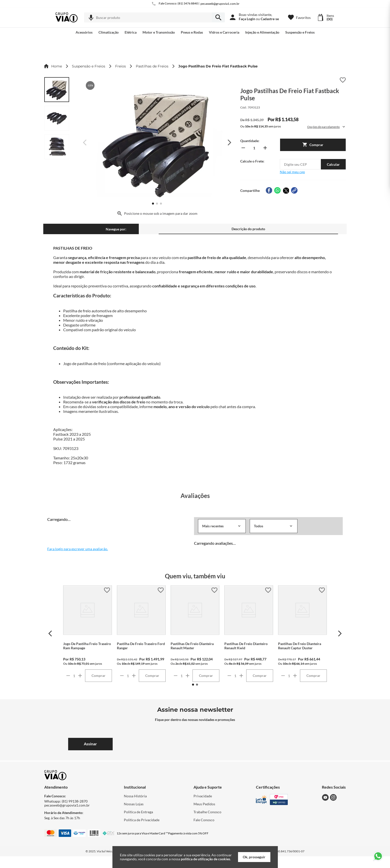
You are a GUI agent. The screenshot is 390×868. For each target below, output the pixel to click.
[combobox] (154, 17)
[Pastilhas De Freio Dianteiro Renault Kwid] (249, 634)
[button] (91, 18)
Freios (121, 66)
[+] (265, 148)
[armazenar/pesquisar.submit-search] (218, 17)
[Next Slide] (340, 634)
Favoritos (303, 18)
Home (57, 66)
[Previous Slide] (50, 634)
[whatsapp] (277, 190)
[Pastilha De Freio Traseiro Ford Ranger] (141, 634)
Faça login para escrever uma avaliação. (78, 549)
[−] (243, 148)
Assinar (90, 744)
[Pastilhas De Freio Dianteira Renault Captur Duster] (302, 634)
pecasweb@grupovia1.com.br (220, 4)
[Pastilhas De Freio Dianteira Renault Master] (195, 634)
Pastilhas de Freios (152, 66)
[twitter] (286, 190)
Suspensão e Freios (89, 66)
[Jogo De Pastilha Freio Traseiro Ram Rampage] (88, 634)
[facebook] (269, 190)
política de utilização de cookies (205, 859)
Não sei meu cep (292, 172)
